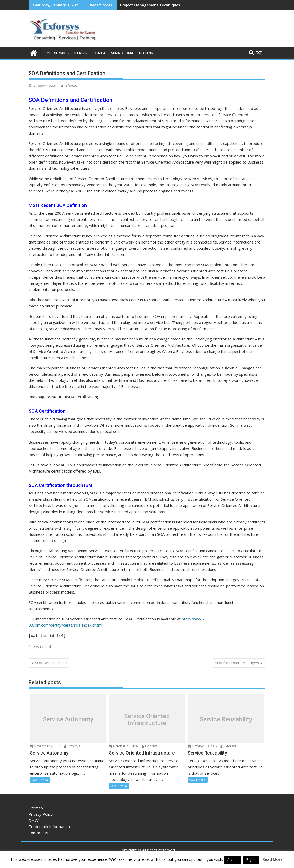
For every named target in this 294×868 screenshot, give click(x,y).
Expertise (79, 53)
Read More (273, 859)
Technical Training (106, 53)
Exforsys (69, 86)
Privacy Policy (41, 813)
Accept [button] (232, 859)
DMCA (34, 820)
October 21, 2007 (124, 745)
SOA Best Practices (51, 662)
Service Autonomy (68, 719)
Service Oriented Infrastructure (147, 719)
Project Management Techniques (150, 5)
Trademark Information (49, 826)
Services (61, 53)
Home (47, 53)
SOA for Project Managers (237, 662)
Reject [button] (251, 859)
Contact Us (38, 832)
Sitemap (36, 807)
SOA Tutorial (42, 646)
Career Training (139, 53)
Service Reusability (226, 719)
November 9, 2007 (45, 745)
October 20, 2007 (202, 745)
